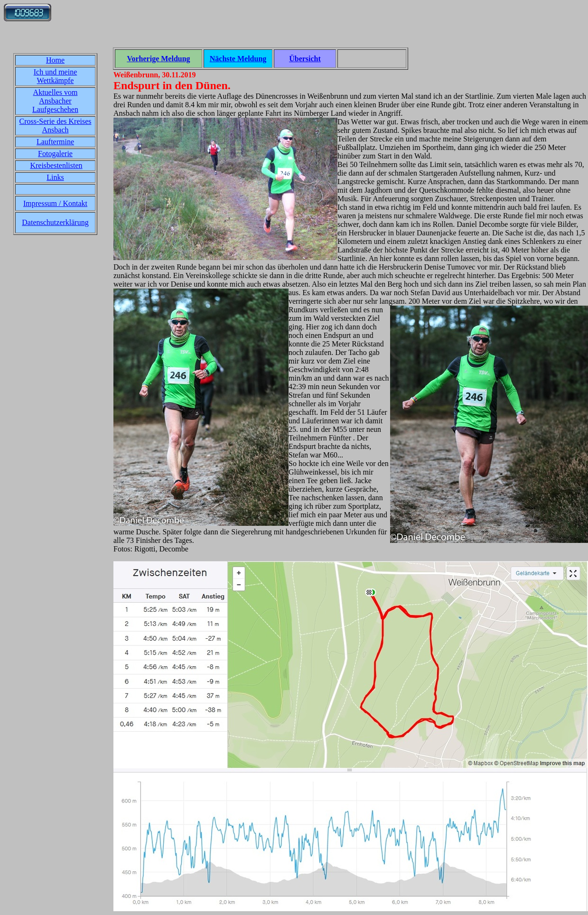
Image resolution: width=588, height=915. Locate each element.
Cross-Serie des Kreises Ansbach (56, 126)
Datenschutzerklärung (55, 222)
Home (55, 60)
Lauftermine (55, 142)
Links (55, 177)
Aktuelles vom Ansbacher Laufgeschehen (55, 101)
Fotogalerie (55, 154)
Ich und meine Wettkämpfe (56, 76)
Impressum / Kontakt (55, 203)
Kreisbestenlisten (56, 165)
